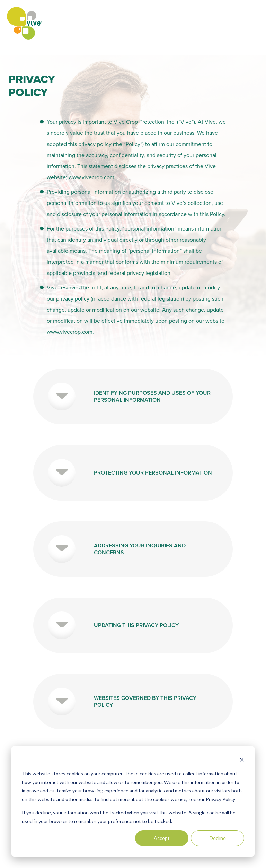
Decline (218, 838)
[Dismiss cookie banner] (242, 761)
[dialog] (133, 801)
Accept (162, 838)
